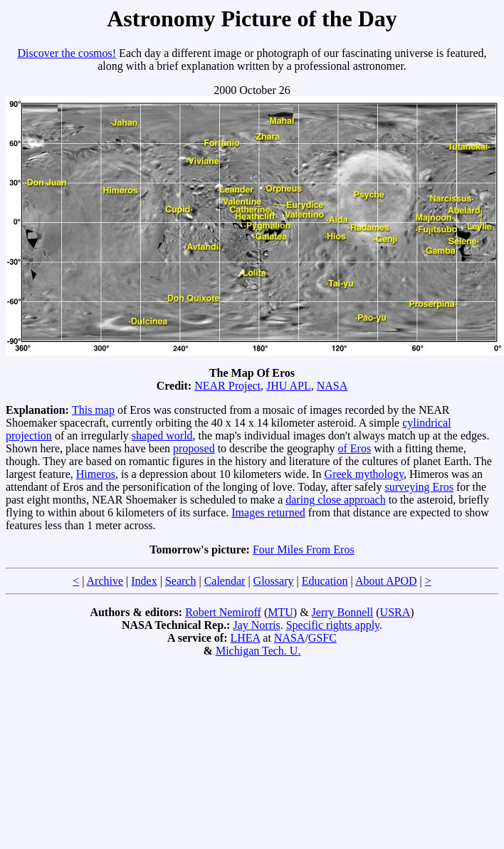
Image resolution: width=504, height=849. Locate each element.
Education (325, 581)
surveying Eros (419, 487)
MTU (280, 612)
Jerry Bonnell (343, 612)
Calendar (225, 581)
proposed (194, 448)
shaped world (162, 436)
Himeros (96, 474)
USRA (395, 612)
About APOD (386, 581)
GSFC (322, 638)
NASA (332, 386)
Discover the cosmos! (67, 53)
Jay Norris (256, 625)
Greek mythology (364, 474)
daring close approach (335, 500)
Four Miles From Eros (304, 549)
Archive (105, 581)
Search (181, 581)
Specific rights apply (333, 625)
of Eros (355, 448)
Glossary (274, 581)
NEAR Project (227, 386)
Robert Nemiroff (223, 612)
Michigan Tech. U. (258, 651)
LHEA (246, 638)
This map (93, 410)
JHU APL (289, 386)
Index (144, 581)
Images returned (268, 512)
